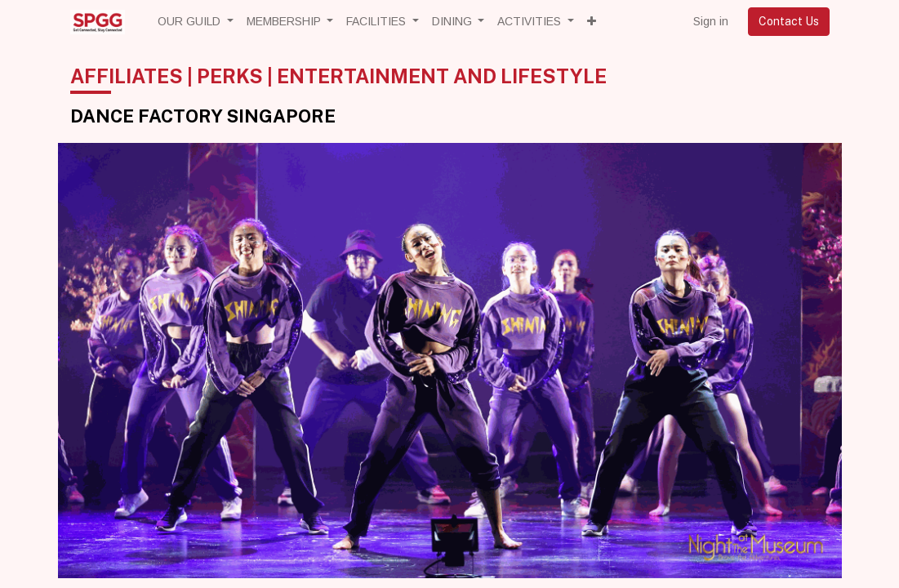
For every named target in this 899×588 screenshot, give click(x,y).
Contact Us (789, 21)
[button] (592, 22)
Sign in (711, 21)
